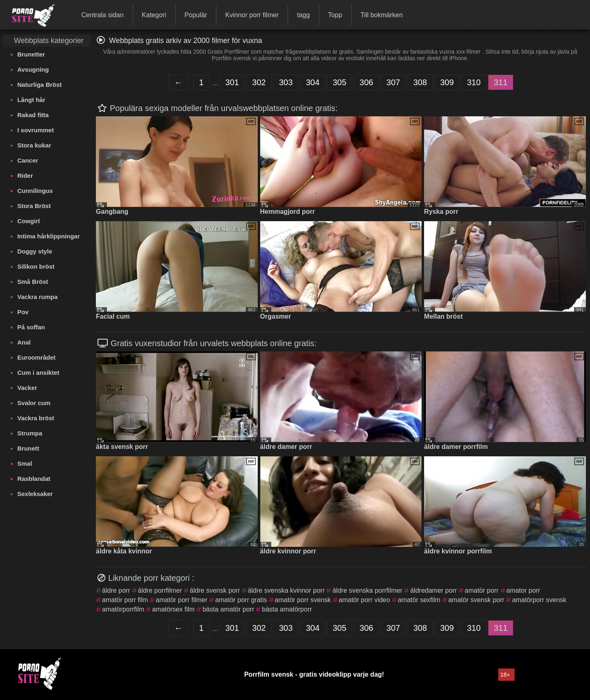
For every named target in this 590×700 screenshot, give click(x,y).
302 (259, 82)
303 (286, 82)
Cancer (28, 160)
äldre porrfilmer (160, 590)
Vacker (27, 388)
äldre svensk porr (215, 590)
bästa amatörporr (287, 609)
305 (339, 82)
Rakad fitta (33, 115)
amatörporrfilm (123, 609)
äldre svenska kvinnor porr (286, 590)
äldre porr (116, 590)
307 (393, 82)
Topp (335, 15)
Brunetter (31, 54)
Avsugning (33, 69)
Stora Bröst (34, 206)
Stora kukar (34, 145)
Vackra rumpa (37, 297)
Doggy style (35, 251)
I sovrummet (35, 130)
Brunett (28, 448)
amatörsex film (173, 609)
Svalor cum (34, 403)
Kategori (154, 15)
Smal (25, 463)
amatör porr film (125, 600)
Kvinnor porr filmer (252, 15)
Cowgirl (28, 221)
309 (447, 82)
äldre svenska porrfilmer (367, 590)
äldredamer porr (433, 590)
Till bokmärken (382, 15)
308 (420, 82)
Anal (24, 342)
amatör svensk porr (476, 600)
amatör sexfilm (419, 600)
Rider (25, 176)
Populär (196, 15)
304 (312, 82)
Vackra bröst (36, 418)
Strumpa (30, 433)
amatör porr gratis (241, 600)
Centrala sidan (102, 15)
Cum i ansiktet (38, 373)
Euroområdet (36, 357)
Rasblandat (34, 479)
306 (366, 82)
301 (232, 82)
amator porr (523, 590)
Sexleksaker (35, 494)
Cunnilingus (35, 191)
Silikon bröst (36, 266)
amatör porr (482, 590)
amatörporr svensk (539, 600)
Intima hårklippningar (49, 236)
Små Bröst (33, 282)
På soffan (31, 327)
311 (500, 82)
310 (474, 82)
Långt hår (31, 100)
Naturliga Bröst (39, 85)
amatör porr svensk (303, 600)
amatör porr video (364, 600)
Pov (23, 312)
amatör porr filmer (182, 600)
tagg (303, 15)
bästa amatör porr (228, 609)
